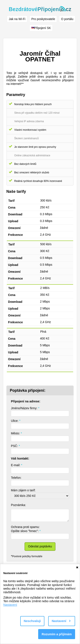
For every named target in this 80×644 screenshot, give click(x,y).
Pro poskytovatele (43, 19)
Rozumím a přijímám (57, 634)
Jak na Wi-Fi (17, 19)
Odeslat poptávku (40, 546)
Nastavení (10, 605)
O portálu (67, 19)
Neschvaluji (32, 621)
